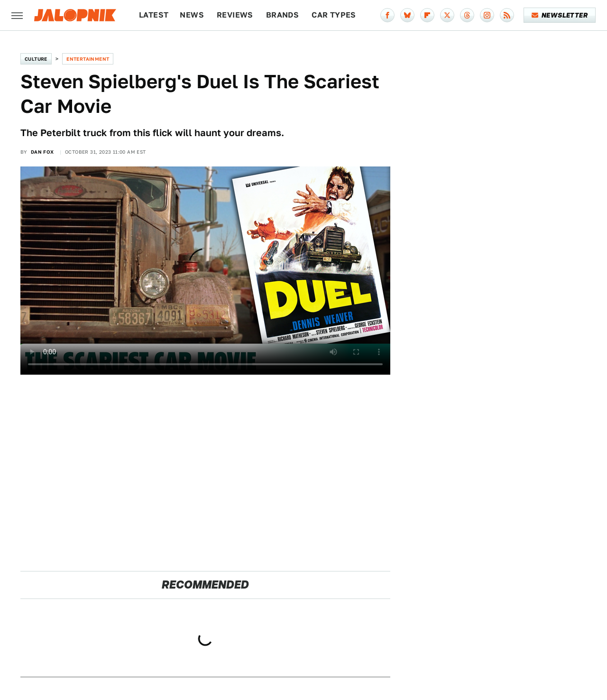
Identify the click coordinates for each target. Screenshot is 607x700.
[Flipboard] (427, 15)
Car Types (334, 15)
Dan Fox (42, 152)
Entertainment (88, 59)
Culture (36, 59)
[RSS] (507, 15)
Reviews (235, 15)
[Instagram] (487, 15)
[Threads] (467, 15)
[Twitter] (447, 15)
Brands (282, 15)
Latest (154, 15)
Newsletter (560, 15)
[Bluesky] (407, 15)
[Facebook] (387, 15)
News (192, 15)
